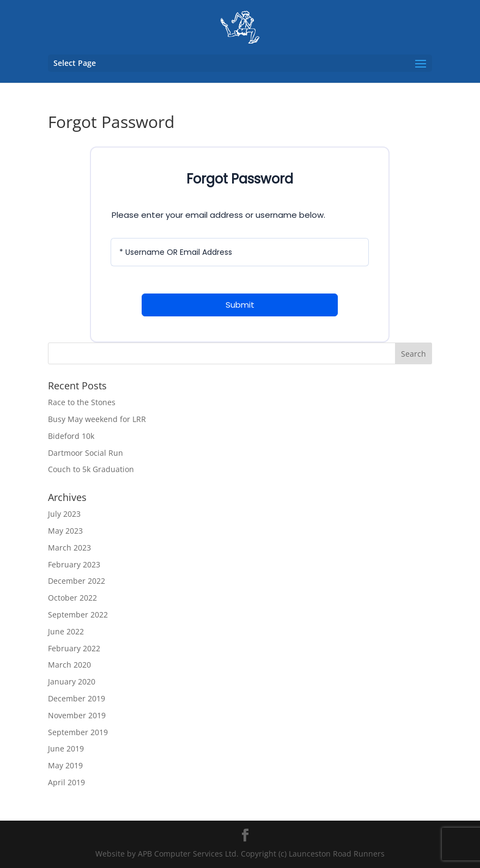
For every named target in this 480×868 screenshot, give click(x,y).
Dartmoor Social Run (86, 453)
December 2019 (77, 698)
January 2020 (72, 681)
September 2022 (78, 615)
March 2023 (69, 548)
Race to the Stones (82, 402)
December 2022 (77, 581)
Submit (240, 305)
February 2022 (74, 648)
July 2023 (64, 514)
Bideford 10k (71, 436)
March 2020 (69, 665)
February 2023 (74, 564)
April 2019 (66, 782)
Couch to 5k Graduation (91, 469)
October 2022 (72, 598)
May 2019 (65, 765)
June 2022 (66, 631)
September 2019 (78, 732)
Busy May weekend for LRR (97, 419)
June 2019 (66, 748)
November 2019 (77, 715)
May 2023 (65, 531)
